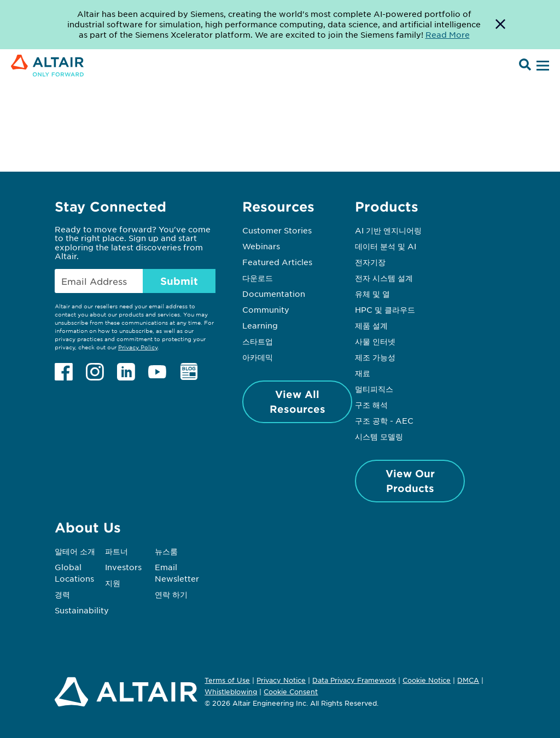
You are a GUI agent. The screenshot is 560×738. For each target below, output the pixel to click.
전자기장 (370, 262)
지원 (113, 583)
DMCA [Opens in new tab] (468, 680)
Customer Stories (277, 230)
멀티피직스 (374, 389)
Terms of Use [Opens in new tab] (227, 680)
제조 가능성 (375, 357)
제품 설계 (371, 325)
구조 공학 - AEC (384, 420)
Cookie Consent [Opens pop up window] (291, 692)
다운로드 (258, 278)
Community (266, 309)
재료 (363, 373)
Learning (260, 325)
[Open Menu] (541, 66)
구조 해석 (371, 405)
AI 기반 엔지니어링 (388, 230)
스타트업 (258, 341)
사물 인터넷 (375, 341)
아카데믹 (258, 357)
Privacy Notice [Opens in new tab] (281, 680)
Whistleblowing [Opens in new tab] (231, 692)
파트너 (116, 551)
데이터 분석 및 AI (386, 246)
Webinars (261, 246)
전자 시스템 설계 (384, 278)
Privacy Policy (138, 347)
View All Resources (297, 402)
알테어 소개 (75, 551)
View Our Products (410, 481)
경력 (62, 594)
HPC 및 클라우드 (385, 309)
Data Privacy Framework (354, 680)
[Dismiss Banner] (500, 25)
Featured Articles (277, 262)
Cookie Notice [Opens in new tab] (427, 680)
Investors (123, 567)
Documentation (274, 294)
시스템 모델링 (379, 436)
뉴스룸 (166, 551)
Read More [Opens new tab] (448, 34)
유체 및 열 (372, 294)
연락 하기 (171, 594)
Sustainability (82, 610)
